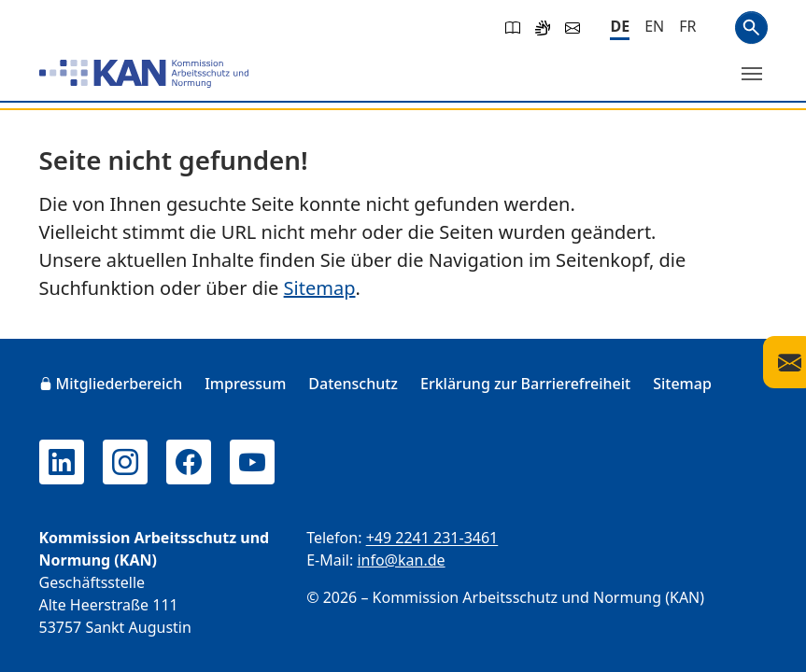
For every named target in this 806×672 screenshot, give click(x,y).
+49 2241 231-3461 (432, 538)
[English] (654, 26)
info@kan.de (401, 560)
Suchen (751, 28)
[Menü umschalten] (752, 74)
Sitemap (320, 288)
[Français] (687, 26)
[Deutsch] (620, 28)
